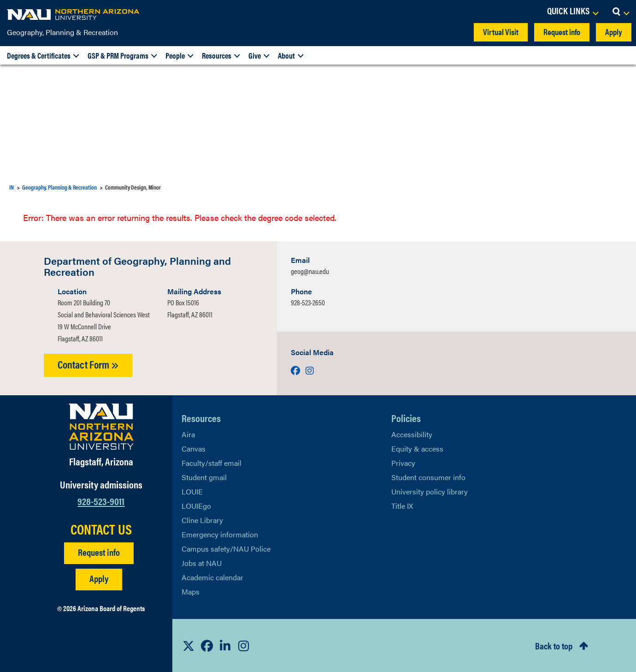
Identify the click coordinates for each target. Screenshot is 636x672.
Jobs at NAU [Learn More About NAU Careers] (202, 563)
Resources (217, 55)
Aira (188, 434)
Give (255, 55)
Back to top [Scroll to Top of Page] (554, 645)
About (286, 55)
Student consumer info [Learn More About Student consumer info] (428, 477)
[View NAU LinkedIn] (225, 646)
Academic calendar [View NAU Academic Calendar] (212, 577)
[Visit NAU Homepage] (101, 427)
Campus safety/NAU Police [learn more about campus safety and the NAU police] (226, 549)
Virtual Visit (501, 32)
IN (12, 187)
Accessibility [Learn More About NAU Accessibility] (412, 434)
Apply (614, 32)
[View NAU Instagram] (244, 646)
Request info (562, 32)
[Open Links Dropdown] (572, 12)
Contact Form (88, 364)
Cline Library (202, 520)
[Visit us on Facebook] (296, 370)
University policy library (430, 491)
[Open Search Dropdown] (621, 12)
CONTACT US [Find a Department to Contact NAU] (101, 529)
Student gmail (204, 477)
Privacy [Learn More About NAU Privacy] (403, 463)
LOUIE (192, 491)
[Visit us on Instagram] (310, 370)
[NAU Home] (74, 14)
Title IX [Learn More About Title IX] (402, 506)
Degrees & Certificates (39, 55)
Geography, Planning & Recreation (62, 32)
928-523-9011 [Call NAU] (101, 501)
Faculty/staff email (212, 463)
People (175, 55)
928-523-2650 (308, 302)
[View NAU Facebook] (207, 646)
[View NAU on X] (188, 646)
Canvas (194, 449)
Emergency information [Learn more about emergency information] (220, 534)
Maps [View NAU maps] (191, 592)
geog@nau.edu (310, 271)
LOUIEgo (196, 506)
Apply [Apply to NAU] (99, 578)
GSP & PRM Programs (118, 55)
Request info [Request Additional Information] (99, 552)
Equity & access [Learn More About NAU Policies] (417, 449)
